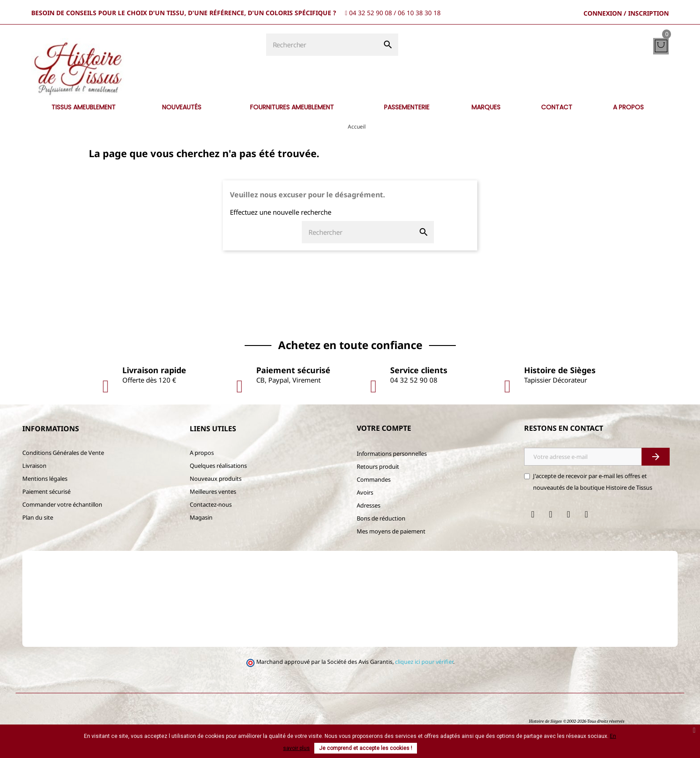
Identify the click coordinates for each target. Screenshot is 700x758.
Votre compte (384, 428)
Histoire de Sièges (545, 721)
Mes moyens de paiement (391, 531)
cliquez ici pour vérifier (424, 662)
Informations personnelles (392, 454)
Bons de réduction (381, 518)
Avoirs (365, 492)
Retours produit (378, 466)
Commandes (374, 479)
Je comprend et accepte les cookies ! (366, 748)
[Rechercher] (322, 45)
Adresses (369, 505)
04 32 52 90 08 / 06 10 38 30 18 (395, 13)
